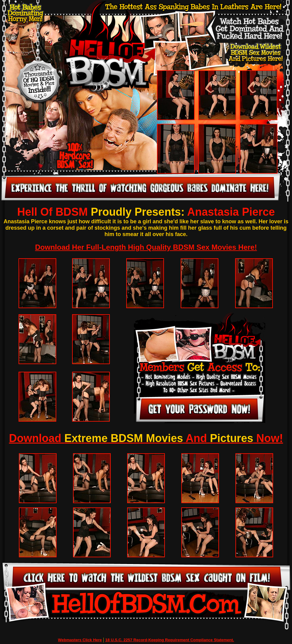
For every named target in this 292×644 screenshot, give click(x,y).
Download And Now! (146, 438)
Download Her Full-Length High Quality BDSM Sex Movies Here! (146, 247)
